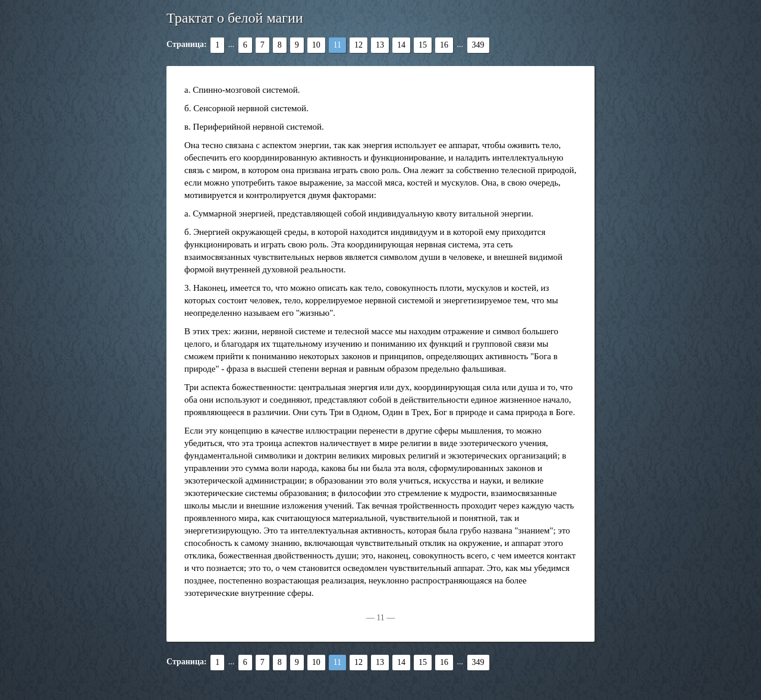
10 (316, 45)
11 (337, 45)
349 (478, 45)
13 (380, 45)
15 (423, 45)
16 (444, 45)
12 (359, 45)
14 (401, 45)
